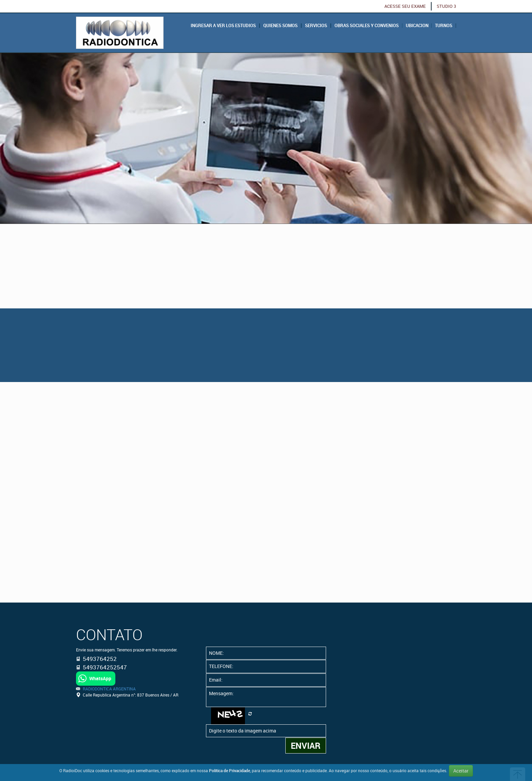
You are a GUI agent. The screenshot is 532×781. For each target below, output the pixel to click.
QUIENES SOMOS (280, 26)
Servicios (316, 26)
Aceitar (461, 771)
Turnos (444, 26)
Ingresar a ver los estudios (223, 26)
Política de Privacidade (230, 770)
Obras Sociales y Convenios (367, 26)
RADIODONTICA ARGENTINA (109, 689)
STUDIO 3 (446, 6)
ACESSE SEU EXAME (405, 6)
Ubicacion (417, 26)
